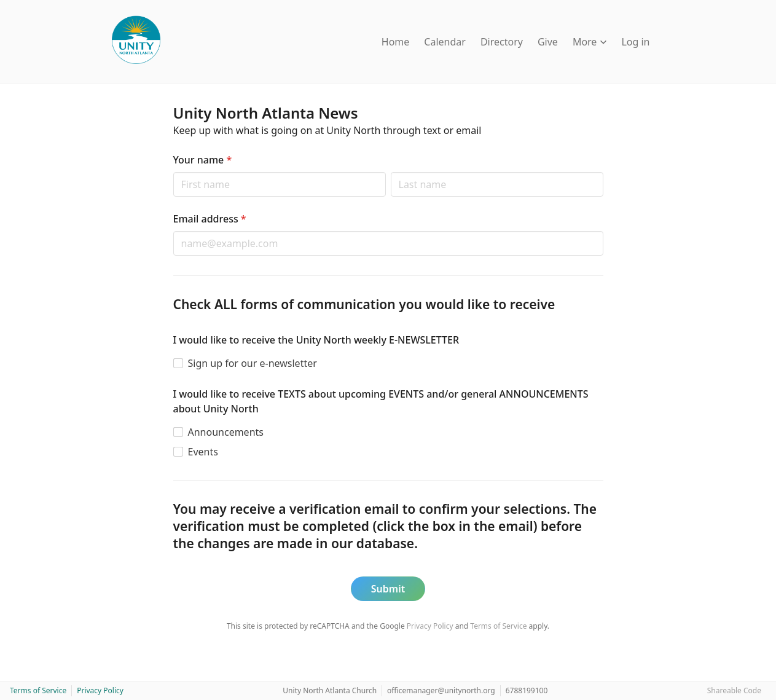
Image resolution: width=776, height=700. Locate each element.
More (590, 42)
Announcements (226, 432)
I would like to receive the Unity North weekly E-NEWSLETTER (316, 340)
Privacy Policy (430, 626)
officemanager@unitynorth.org (441, 690)
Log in (635, 42)
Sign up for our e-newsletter (253, 363)
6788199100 (527, 690)
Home (396, 42)
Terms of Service (498, 626)
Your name (203, 160)
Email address (210, 219)
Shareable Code (734, 690)
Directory (502, 42)
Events (203, 452)
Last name (390, 172)
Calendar (445, 42)
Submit (388, 589)
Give (548, 42)
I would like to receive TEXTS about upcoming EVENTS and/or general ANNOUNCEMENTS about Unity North (381, 401)
